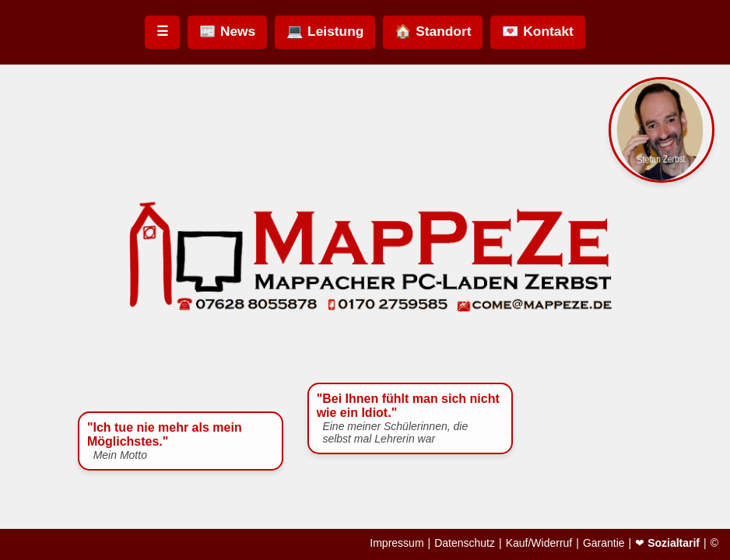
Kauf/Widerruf (539, 543)
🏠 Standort (433, 31)
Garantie (604, 543)
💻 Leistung (325, 31)
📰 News (227, 31)
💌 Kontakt (537, 31)
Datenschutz (465, 543)
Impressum (397, 543)
